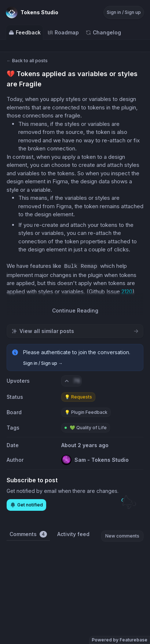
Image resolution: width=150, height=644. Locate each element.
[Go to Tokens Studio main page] (32, 12)
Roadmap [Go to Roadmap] (63, 32)
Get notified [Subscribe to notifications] (26, 505)
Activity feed (73, 534)
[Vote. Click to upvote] (72, 381)
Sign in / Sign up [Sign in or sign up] (124, 12)
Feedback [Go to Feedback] (25, 32)
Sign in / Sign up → (43, 363)
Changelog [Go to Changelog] (103, 32)
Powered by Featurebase (120, 640)
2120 (127, 291)
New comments (122, 536)
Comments (28, 534)
